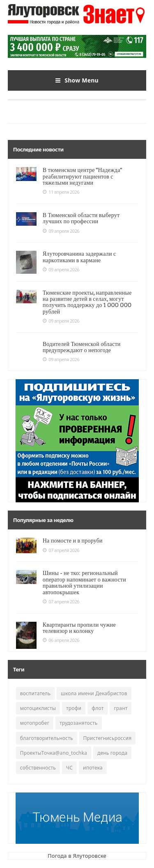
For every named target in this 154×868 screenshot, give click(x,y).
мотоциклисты (38, 708)
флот (98, 708)
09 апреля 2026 (61, 231)
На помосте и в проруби (73, 540)
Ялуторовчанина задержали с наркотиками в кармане (79, 257)
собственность (38, 768)
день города (112, 753)
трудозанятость (78, 723)
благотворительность (47, 738)
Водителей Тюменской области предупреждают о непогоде (82, 347)
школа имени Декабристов (94, 693)
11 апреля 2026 (61, 192)
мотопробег (35, 723)
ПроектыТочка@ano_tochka (54, 753)
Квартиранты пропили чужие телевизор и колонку (79, 628)
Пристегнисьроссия (108, 738)
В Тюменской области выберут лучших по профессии (81, 218)
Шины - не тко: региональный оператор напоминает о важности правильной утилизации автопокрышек (84, 582)
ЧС (69, 768)
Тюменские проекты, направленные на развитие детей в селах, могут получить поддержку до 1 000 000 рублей (87, 302)
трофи (74, 708)
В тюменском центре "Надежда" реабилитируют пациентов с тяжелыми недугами (83, 176)
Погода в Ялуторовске (77, 856)
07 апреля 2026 (61, 550)
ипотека (93, 768)
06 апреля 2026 (61, 640)
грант (121, 708)
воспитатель (35, 693)
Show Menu (77, 80)
